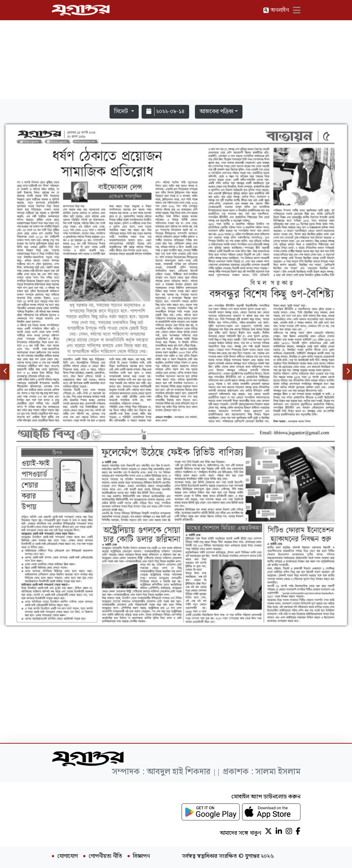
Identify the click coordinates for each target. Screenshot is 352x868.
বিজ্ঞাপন (141, 856)
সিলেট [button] (122, 112)
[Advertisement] (176, 51)
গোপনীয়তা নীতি (105, 856)
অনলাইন (276, 10)
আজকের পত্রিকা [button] (217, 112)
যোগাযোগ (68, 856)
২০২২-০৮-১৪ (165, 112)
